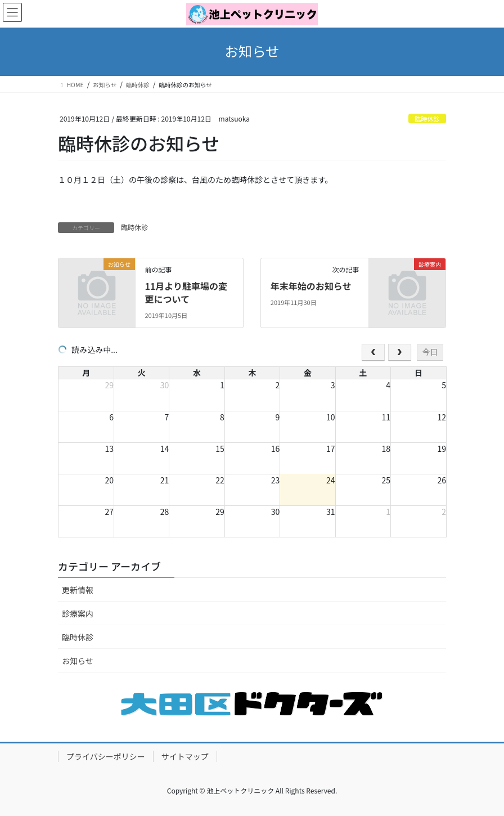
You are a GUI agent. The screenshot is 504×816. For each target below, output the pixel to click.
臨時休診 (427, 119)
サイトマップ (185, 756)
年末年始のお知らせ (311, 286)
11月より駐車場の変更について (186, 292)
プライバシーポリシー (106, 756)
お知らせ (78, 661)
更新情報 (78, 590)
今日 (430, 352)
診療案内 (78, 613)
